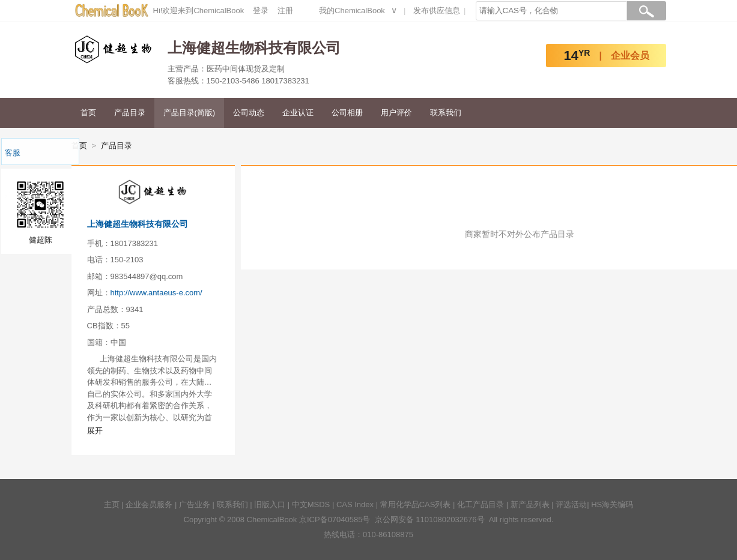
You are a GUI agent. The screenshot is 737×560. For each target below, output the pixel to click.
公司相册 (347, 113)
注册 (285, 11)
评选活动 (571, 504)
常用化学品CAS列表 (416, 504)
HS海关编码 (612, 504)
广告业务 (195, 504)
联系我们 (446, 113)
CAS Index (355, 504)
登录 (261, 11)
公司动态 (249, 113)
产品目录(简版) (190, 113)
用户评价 (396, 113)
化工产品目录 (481, 504)
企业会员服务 (149, 504)
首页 (88, 113)
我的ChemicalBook (352, 11)
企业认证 (298, 113)
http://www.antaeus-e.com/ (156, 293)
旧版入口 (270, 504)
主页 (112, 504)
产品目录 (130, 113)
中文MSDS (311, 504)
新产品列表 (530, 504)
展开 (95, 431)
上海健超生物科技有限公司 (138, 224)
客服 (13, 153)
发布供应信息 (437, 11)
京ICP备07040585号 (335, 519)
